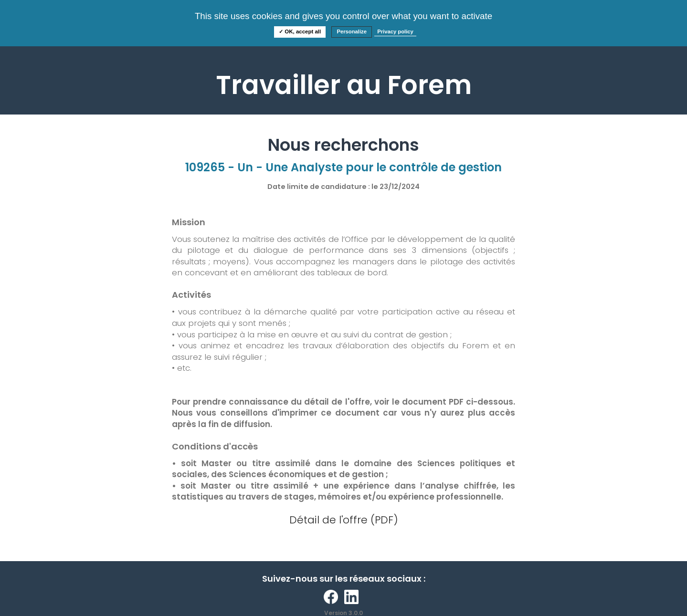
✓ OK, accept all (300, 31)
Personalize (352, 31)
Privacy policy (395, 31)
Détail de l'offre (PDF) (344, 520)
